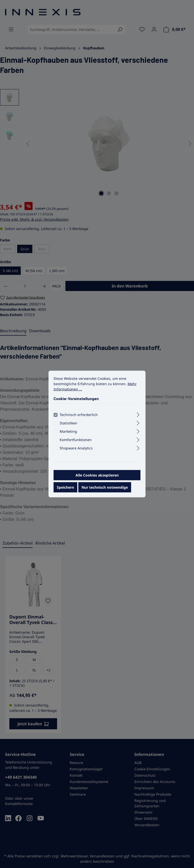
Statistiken (68, 425)
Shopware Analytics (76, 450)
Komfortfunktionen (76, 442)
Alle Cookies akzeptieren (97, 477)
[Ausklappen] (138, 416)
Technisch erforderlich (79, 417)
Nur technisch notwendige (105, 489)
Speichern (65, 489)
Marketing (68, 433)
